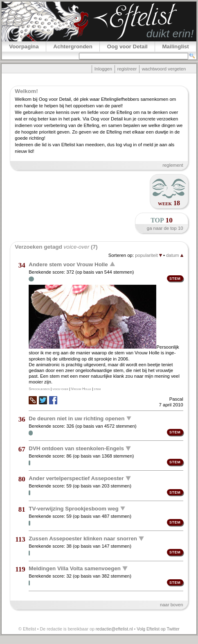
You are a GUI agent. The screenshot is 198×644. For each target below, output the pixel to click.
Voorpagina (24, 46)
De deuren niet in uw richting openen (76, 418)
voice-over (60, 389)
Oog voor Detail (127, 46)
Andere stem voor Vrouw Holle (68, 264)
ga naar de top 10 (165, 228)
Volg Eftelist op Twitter (158, 629)
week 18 (169, 203)
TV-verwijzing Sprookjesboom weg (73, 508)
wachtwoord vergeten (164, 69)
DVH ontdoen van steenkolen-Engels (76, 448)
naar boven (172, 605)
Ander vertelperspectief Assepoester (76, 478)
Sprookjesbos (39, 389)
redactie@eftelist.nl (114, 629)
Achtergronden (73, 46)
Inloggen (103, 69)
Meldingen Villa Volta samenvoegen (75, 568)
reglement (173, 165)
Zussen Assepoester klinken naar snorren (83, 539)
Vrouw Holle (81, 389)
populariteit (148, 255)
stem (97, 389)
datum (175, 255)
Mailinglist (175, 46)
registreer (127, 69)
